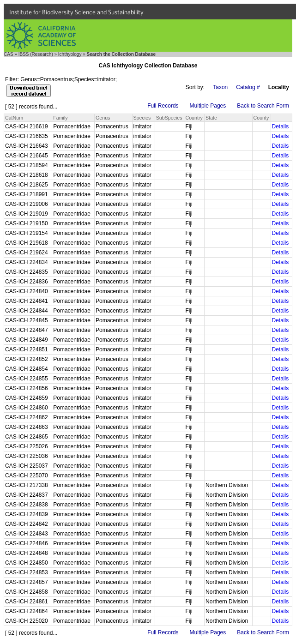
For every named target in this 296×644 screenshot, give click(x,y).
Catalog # (248, 87)
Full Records (163, 106)
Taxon (220, 87)
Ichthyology (70, 54)
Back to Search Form (263, 106)
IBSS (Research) (36, 54)
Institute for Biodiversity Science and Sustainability (76, 12)
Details (281, 126)
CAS (9, 54)
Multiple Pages (208, 106)
